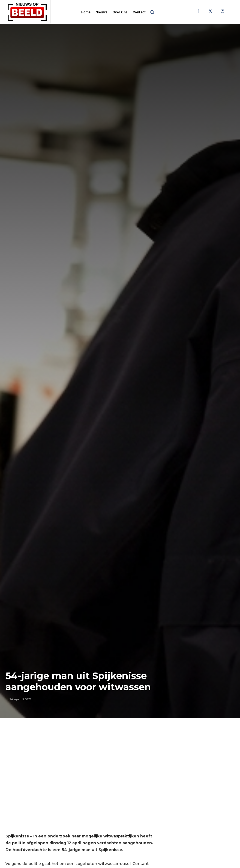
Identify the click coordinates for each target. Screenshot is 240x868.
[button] (152, 12)
